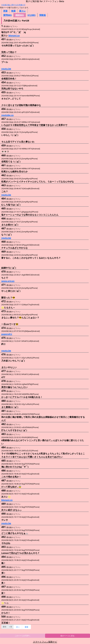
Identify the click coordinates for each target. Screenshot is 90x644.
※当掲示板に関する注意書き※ (13, 5)
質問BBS (7, 15)
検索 (13, 11)
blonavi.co (14, 35)
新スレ (23, 11)
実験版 (43, 15)
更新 (5, 11)
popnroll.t (7, 334)
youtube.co (7, 115)
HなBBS (31, 15)
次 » (18, 627)
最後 (26, 627)
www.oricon (8, 281)
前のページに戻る (67, 636)
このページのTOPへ (22, 636)
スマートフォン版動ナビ (45, 642)
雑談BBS (20, 15)
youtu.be (6, 69)
